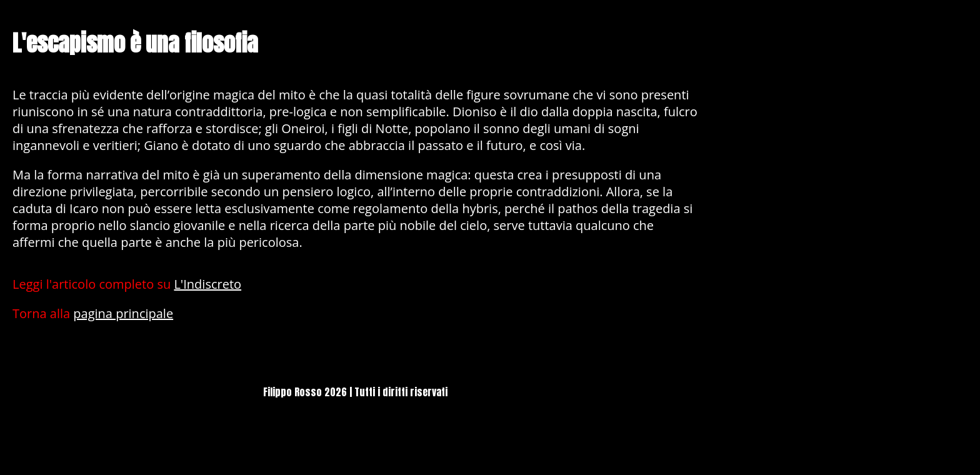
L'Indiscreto (207, 284)
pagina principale (123, 313)
